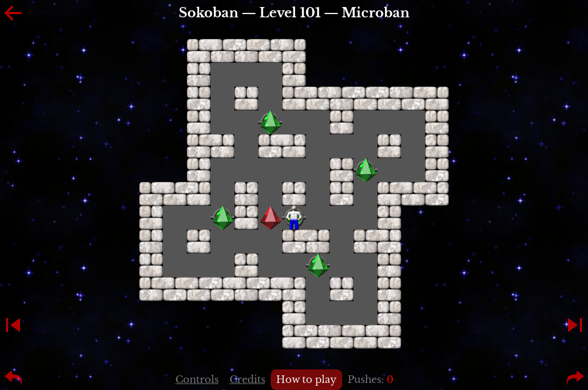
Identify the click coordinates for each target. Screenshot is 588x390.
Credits (247, 380)
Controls (197, 380)
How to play (306, 380)
